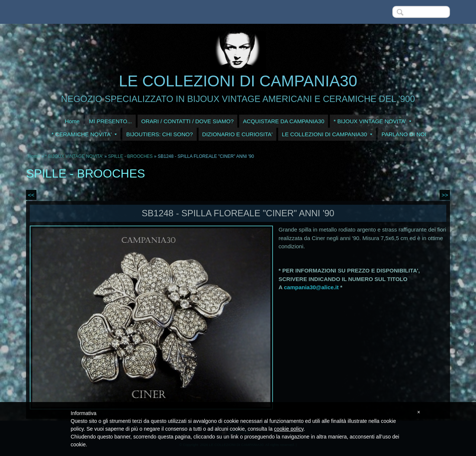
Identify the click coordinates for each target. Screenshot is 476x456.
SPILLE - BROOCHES (131, 156)
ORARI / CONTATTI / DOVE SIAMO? (188, 121)
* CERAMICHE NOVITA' (84, 134)
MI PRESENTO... (110, 121)
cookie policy (289, 429)
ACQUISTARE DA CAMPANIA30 (284, 121)
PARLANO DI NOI (404, 134)
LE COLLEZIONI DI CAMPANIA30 (238, 81)
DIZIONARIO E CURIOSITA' (237, 134)
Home (72, 121)
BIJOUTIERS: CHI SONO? (159, 134)
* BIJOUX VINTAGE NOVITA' (372, 121)
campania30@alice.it (311, 287)
